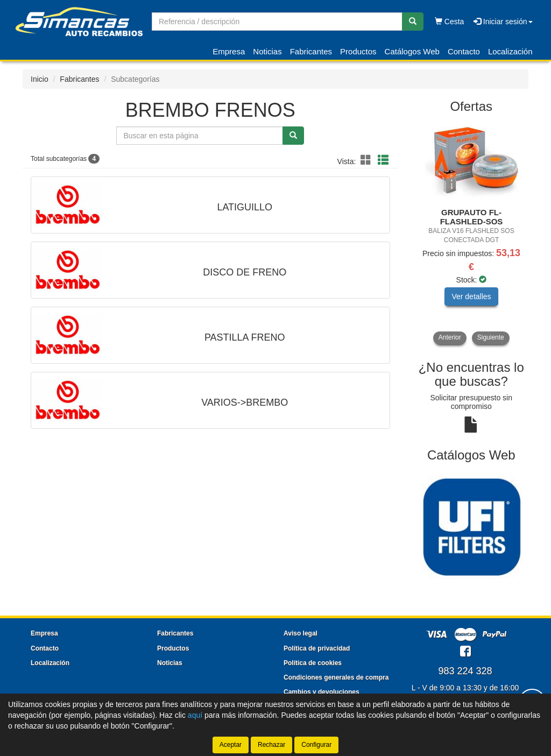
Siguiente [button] (491, 337)
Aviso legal (301, 633)
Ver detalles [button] (471, 296)
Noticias (267, 51)
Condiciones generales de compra (336, 677)
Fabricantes (311, 51)
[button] (368, 160)
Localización (510, 51)
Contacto (464, 51)
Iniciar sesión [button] (503, 22)
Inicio (40, 79)
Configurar (316, 745)
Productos (358, 51)
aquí (195, 715)
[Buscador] (277, 22)
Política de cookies (313, 663)
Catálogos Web (412, 51)
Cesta (449, 22)
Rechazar (271, 745)
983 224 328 (465, 671)
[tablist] (472, 233)
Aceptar (231, 745)
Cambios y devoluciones (322, 692)
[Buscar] (413, 22)
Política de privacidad (317, 648)
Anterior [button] (450, 337)
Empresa (229, 51)
